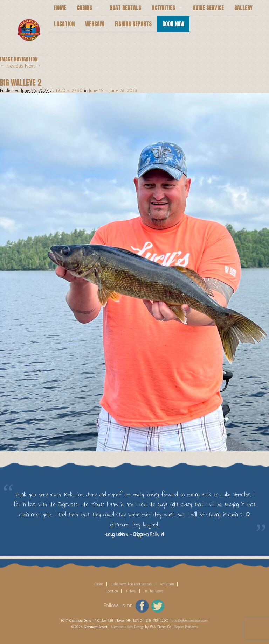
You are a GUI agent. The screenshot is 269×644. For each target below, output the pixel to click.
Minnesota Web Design (127, 627)
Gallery (243, 8)
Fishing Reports (133, 24)
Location (64, 24)
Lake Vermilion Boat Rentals (132, 584)
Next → (33, 66)
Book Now (173, 24)
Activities (163, 8)
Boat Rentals (125, 8)
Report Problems (186, 627)
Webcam (95, 24)
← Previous (12, 66)
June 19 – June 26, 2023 (113, 90)
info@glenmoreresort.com (190, 621)
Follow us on (118, 606)
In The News (154, 591)
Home (60, 8)
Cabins (84, 8)
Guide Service (208, 8)
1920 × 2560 (69, 90)
